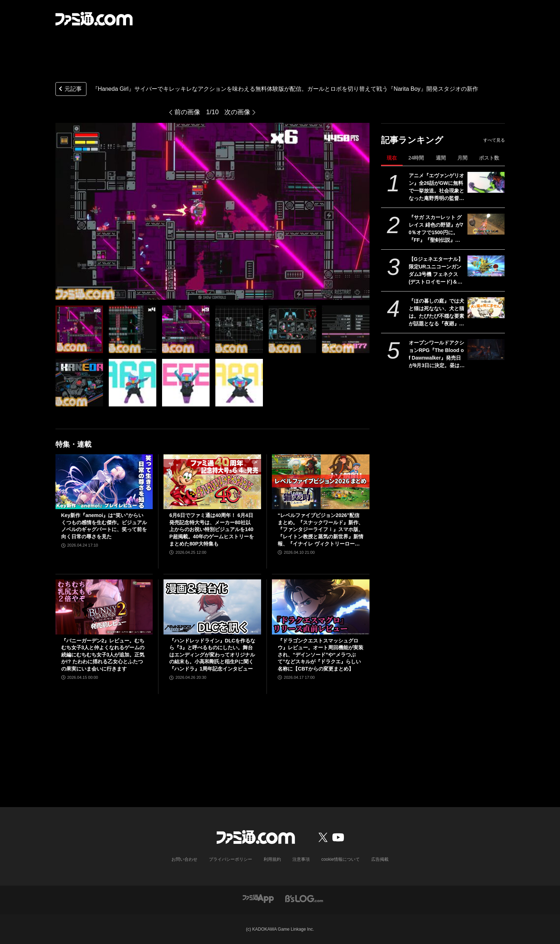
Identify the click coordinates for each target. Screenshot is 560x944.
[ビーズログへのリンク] (304, 898)
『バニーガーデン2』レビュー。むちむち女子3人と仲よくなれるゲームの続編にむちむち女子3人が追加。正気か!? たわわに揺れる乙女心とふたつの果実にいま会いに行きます (103, 655)
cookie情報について (341, 859)
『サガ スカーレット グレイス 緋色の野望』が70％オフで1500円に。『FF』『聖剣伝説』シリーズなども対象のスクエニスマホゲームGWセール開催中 (436, 229)
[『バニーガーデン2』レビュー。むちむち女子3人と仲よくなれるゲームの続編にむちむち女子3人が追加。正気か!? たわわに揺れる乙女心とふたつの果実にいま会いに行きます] (104, 607)
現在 (392, 158)
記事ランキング (412, 140)
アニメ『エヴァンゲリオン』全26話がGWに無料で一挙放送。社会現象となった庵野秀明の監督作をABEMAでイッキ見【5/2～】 (436, 187)
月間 (462, 158)
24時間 (416, 158)
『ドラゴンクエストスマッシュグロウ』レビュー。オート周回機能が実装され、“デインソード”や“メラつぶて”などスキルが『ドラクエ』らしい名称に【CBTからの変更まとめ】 (321, 655)
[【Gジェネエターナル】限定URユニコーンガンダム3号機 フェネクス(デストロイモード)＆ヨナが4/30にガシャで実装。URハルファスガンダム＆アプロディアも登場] (486, 266)
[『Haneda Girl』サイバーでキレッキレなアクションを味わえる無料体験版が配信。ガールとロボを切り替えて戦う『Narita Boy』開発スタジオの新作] (79, 329)
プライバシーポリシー (230, 859)
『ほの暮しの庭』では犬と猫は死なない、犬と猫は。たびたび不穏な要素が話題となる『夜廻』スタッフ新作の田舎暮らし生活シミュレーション (436, 313)
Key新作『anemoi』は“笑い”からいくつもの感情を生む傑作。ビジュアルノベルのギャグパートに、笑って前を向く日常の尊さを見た (104, 526)
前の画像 (187, 112)
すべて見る (494, 140)
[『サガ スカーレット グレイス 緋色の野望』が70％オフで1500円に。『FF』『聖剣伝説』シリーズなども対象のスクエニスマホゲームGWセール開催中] (486, 224)
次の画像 (237, 112)
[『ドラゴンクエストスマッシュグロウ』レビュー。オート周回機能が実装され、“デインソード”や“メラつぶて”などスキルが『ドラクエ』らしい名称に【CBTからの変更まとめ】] (321, 607)
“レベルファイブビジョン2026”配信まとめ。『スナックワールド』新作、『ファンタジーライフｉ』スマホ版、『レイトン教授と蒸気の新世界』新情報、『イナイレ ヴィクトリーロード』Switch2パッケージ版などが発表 (321, 530)
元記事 (70, 90)
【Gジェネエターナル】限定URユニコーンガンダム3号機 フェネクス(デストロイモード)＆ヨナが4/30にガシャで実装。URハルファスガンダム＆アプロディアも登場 (436, 271)
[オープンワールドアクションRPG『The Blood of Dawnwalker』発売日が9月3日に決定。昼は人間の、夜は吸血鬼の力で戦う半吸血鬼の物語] (486, 349)
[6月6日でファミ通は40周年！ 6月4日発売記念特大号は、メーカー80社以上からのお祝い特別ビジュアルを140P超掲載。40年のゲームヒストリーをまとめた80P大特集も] (212, 482)
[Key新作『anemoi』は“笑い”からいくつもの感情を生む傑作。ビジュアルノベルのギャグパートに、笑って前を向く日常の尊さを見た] (104, 482)
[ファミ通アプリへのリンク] (258, 898)
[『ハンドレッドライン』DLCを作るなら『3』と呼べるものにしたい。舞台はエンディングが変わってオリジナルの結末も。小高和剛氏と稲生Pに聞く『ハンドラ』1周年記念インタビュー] (212, 607)
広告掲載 (380, 859)
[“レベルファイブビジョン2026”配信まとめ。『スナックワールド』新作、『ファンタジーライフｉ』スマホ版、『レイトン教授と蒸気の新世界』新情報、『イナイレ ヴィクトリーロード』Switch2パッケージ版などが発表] (321, 482)
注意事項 (301, 859)
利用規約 (272, 859)
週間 (441, 158)
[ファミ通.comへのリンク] (94, 19)
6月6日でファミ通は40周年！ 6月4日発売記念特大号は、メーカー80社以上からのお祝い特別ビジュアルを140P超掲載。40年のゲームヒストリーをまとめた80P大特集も (212, 529)
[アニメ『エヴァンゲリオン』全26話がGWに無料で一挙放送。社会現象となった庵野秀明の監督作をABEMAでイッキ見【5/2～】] (486, 182)
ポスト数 (489, 158)
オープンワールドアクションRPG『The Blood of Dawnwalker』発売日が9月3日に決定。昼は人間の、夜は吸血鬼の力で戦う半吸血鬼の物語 (437, 355)
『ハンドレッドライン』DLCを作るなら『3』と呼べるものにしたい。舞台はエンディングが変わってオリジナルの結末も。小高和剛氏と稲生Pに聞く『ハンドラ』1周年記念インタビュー (212, 655)
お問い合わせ (184, 859)
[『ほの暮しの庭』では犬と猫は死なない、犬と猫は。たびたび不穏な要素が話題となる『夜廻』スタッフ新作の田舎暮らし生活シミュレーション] (486, 308)
